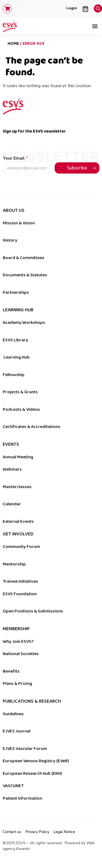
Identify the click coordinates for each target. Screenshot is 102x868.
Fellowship (14, 375)
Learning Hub (17, 357)
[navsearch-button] (97, 7)
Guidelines (13, 714)
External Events (18, 521)
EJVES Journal (17, 731)
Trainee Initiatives (20, 581)
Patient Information (22, 798)
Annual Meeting (18, 457)
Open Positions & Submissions (33, 611)
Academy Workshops (24, 322)
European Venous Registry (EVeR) (36, 761)
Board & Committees (24, 258)
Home (13, 44)
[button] (95, 26)
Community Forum (21, 547)
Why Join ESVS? (18, 641)
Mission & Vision (19, 223)
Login (72, 8)
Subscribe (77, 168)
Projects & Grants (20, 392)
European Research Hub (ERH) (32, 773)
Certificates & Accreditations (32, 427)
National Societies (21, 654)
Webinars (12, 469)
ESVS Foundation (20, 594)
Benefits (11, 671)
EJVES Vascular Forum (25, 749)
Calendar (12, 504)
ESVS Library (16, 340)
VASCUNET (13, 786)
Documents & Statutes (25, 275)
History (10, 240)
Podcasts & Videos (21, 409)
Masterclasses (17, 487)
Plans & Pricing (17, 684)
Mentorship (14, 564)
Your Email (15, 158)
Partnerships (16, 292)
